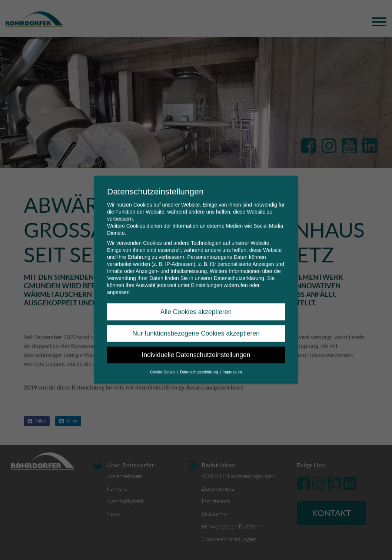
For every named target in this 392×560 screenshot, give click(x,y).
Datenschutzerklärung (239, 272)
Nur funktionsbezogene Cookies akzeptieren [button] (196, 328)
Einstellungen (206, 279)
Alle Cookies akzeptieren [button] (196, 306)
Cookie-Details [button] (163, 366)
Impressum (232, 366)
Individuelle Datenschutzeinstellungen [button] (196, 349)
